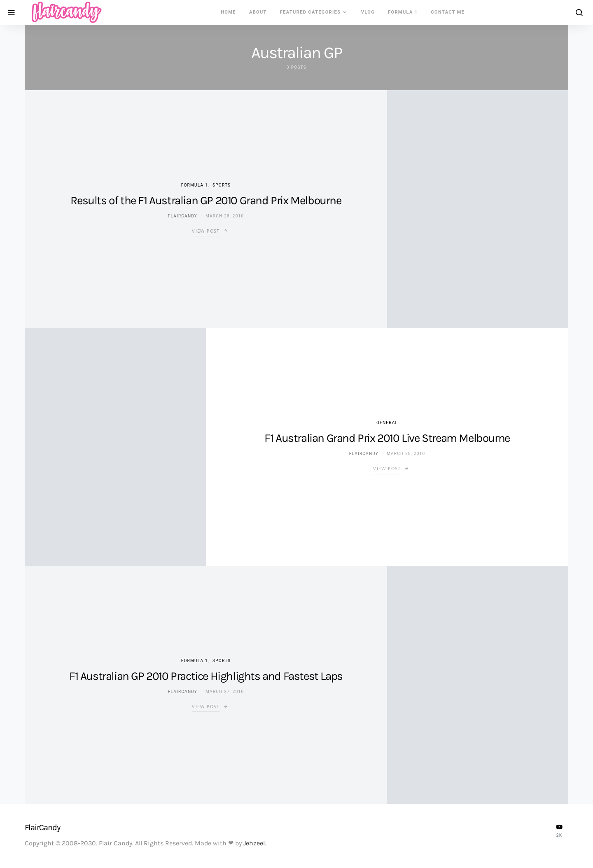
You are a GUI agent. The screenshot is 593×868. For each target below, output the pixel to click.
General (387, 423)
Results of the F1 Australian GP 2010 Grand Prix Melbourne (206, 200)
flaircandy (183, 216)
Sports (222, 185)
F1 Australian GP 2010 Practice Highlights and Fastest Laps (206, 676)
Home (228, 12)
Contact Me (448, 12)
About (258, 12)
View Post (206, 231)
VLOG (368, 12)
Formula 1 (403, 12)
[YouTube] (559, 831)
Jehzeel (254, 843)
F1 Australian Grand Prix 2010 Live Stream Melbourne (387, 438)
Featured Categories (311, 12)
